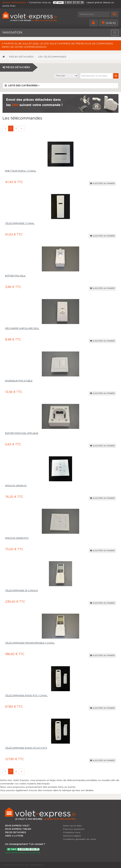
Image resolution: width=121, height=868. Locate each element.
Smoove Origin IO (16, 486)
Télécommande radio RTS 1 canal (26, 696)
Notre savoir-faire (72, 826)
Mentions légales (72, 836)
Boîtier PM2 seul (15, 276)
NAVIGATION (12, 33)
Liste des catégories (22, 86)
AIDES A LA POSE (14, 836)
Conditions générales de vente (80, 839)
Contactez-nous (72, 832)
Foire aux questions (74, 829)
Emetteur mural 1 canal (21, 171)
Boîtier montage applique (22, 433)
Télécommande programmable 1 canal (30, 643)
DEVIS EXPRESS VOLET (17, 826)
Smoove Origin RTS (17, 538)
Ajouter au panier (102, 183)
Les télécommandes (52, 57)
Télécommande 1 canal (20, 223)
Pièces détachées (21, 57)
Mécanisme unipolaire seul (22, 328)
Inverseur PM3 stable (19, 381)
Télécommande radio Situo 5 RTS (26, 748)
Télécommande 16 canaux (21, 591)
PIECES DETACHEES (16, 832)
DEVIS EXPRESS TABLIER (18, 829)
